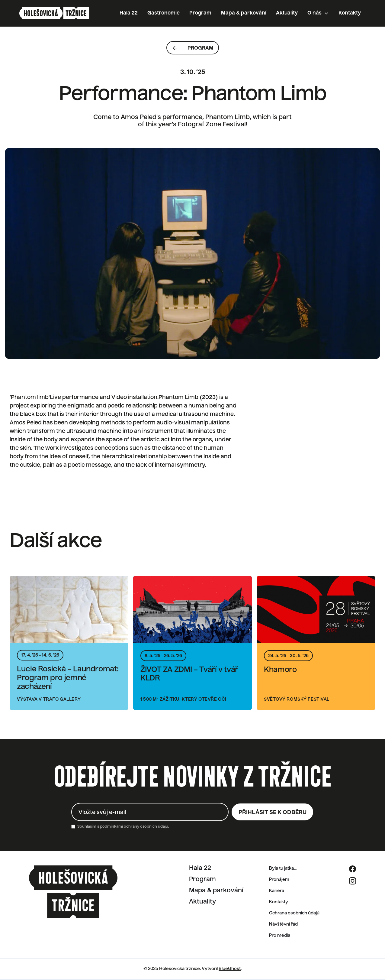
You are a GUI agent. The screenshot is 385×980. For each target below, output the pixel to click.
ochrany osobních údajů (146, 827)
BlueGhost (230, 969)
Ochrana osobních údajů (294, 913)
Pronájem (279, 880)
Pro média (280, 936)
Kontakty (350, 13)
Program (200, 13)
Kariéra (277, 891)
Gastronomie (164, 13)
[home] (54, 13)
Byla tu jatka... (283, 868)
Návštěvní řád (283, 924)
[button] (318, 13)
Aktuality (287, 13)
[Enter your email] (150, 812)
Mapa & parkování (244, 13)
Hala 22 (129, 13)
